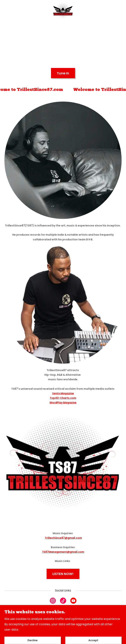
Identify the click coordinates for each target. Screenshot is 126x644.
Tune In (63, 73)
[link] (63, 12)
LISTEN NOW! (63, 574)
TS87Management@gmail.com (63, 552)
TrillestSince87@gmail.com (63, 538)
